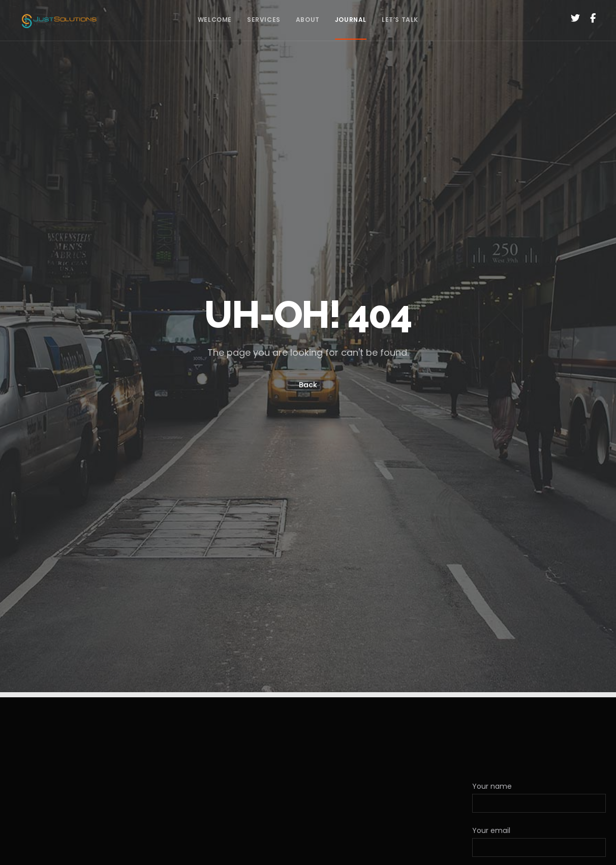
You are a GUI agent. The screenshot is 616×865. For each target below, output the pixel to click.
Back (308, 384)
